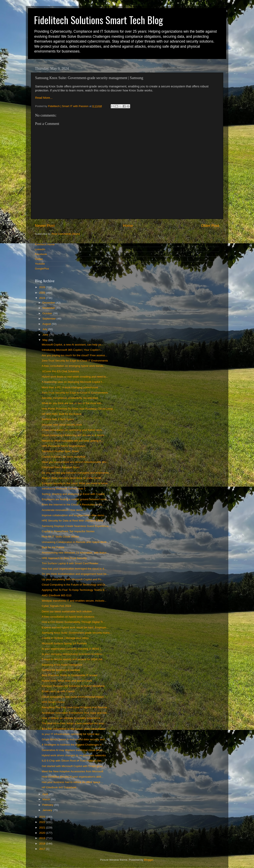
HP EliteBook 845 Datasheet (59, 787)
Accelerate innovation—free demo (62, 510)
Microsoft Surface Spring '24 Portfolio (64, 643)
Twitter (39, 259)
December (49, 303)
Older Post (210, 226)
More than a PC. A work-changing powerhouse (70, 387)
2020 (43, 833)
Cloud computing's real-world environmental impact (73, 697)
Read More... (44, 98)
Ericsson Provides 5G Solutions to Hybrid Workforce (73, 686)
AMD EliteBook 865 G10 (56, 595)
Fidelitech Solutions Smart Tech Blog (98, 20)
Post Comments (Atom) (66, 234)
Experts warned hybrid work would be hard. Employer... (75, 627)
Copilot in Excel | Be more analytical (63, 457)
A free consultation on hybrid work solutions (68, 617)
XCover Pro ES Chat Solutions (60, 371)
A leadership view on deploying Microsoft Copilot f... (73, 382)
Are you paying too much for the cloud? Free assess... (74, 355)
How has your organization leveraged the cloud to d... (74, 569)
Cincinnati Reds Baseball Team (61, 467)
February (48, 805)
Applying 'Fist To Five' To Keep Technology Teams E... (74, 590)
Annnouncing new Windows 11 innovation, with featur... (75, 553)
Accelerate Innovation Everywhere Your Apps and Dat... (75, 713)
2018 (43, 844)
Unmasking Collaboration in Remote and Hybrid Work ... (76, 542)
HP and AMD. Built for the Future (62, 414)
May (45, 340)
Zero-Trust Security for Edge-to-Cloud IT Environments (75, 361)
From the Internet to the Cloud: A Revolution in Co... (73, 505)
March (47, 799)
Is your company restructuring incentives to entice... (73, 654)
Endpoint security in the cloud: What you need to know (75, 483)
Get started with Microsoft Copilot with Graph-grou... (73, 766)
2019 (43, 838)
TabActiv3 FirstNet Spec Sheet (60, 451)
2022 (43, 822)
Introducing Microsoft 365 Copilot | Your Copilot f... (72, 350)
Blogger (149, 860)
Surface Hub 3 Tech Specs (58, 419)
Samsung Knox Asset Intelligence (62, 665)
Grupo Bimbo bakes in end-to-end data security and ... (74, 739)
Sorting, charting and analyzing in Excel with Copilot (73, 494)
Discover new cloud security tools (62, 425)
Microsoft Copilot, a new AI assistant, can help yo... (73, 345)
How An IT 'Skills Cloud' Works (60, 537)
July (45, 329)
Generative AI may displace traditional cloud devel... (73, 750)
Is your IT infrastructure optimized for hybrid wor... (72, 734)
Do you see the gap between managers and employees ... (77, 473)
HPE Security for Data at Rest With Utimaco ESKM (73, 521)
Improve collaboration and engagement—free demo (73, 515)
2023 (43, 817)
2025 (43, 293)
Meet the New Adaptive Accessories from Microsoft (72, 771)
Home (128, 226)
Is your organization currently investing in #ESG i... (72, 649)
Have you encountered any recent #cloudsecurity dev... (75, 462)
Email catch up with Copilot (58, 691)
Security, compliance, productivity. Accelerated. (70, 398)
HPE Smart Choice (53, 702)
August (47, 324)
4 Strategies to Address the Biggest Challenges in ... (73, 745)
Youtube (40, 264)
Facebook (41, 254)
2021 (43, 828)
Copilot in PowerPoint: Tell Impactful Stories (68, 531)
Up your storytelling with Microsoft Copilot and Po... (73, 579)
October (48, 313)
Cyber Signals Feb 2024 (56, 606)
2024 (43, 298)
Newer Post (45, 226)
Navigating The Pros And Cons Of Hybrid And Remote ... (76, 707)
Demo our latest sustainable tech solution (67, 611)
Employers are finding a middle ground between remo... (75, 499)
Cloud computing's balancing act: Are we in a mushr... (74, 435)
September (50, 319)
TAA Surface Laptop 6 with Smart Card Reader (70, 563)
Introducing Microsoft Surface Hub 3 (63, 489)
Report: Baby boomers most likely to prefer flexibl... (73, 478)
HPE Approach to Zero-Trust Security (64, 558)
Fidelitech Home (45, 244)
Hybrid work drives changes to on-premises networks (74, 755)
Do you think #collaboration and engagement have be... (75, 574)
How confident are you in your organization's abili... (72, 777)
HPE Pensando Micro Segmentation (64, 446)
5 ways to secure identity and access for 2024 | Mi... (73, 659)
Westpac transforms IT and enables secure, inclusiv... (74, 601)
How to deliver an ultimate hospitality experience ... (72, 718)
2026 (43, 287)
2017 (43, 849)
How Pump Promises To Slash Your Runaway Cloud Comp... (78, 409)
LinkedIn (40, 249)
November (49, 308)
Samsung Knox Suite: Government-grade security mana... (77, 633)
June (46, 335)
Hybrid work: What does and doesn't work (67, 681)
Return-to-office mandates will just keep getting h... (72, 441)
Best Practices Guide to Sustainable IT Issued (69, 675)
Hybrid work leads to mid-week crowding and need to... (75, 377)
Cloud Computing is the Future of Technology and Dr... (75, 585)
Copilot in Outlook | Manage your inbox (65, 638)
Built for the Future (53, 547)
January (48, 810)
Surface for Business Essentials (61, 670)
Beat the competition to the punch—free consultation (73, 729)
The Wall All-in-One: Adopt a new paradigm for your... (74, 723)
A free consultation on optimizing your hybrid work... (73, 430)
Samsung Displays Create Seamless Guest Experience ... (77, 526)
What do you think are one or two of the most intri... (73, 403)
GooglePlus (42, 269)
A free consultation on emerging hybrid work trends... (74, 366)
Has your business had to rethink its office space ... (72, 782)
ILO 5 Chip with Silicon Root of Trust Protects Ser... (73, 761)
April (46, 794)
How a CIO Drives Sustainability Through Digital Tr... (73, 622)
